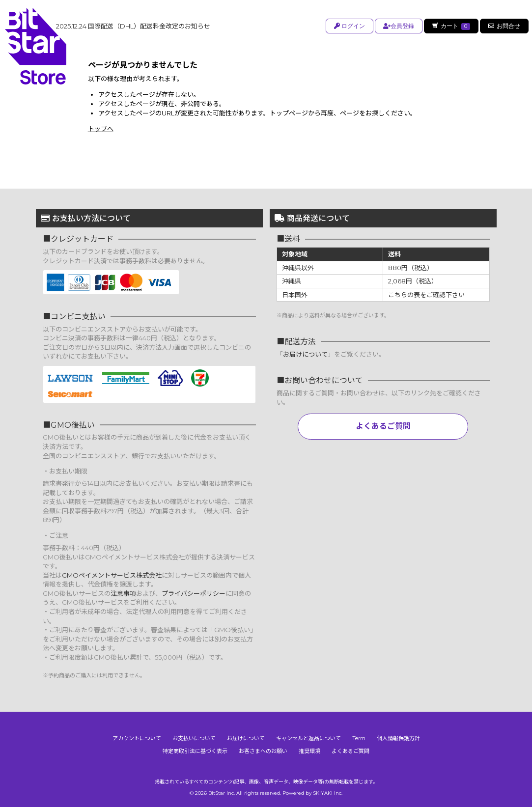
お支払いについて (194, 738)
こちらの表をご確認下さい (426, 295)
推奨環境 (309, 751)
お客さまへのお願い (263, 751)
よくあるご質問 (383, 426)
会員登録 (397, 26)
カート (450, 26)
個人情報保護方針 (398, 738)
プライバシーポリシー (194, 593)
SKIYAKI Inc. (328, 793)
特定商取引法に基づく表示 (195, 751)
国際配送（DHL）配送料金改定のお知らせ (133, 26)
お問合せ (504, 26)
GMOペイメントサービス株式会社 (112, 575)
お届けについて (305, 354)
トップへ (101, 129)
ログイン (348, 26)
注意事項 (123, 593)
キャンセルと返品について (308, 738)
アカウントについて (137, 738)
